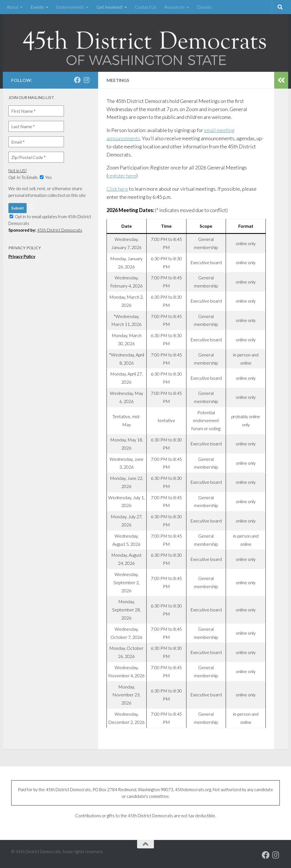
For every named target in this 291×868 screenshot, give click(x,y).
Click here (117, 189)
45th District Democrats (60, 230)
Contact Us (146, 7)
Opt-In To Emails (23, 177)
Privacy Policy (22, 256)
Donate (204, 7)
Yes (46, 177)
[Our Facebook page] (77, 80)
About (13, 7)
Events (37, 7)
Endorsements (70, 7)
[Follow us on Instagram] (86, 80)
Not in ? (18, 171)
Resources (175, 7)
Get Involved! (110, 7)
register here (122, 176)
